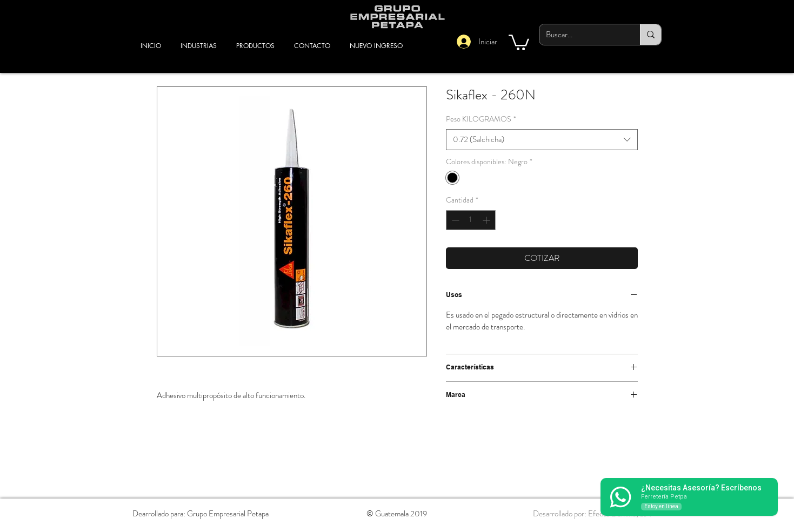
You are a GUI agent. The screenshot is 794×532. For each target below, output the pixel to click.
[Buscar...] (582, 35)
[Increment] (487, 220)
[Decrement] (454, 220)
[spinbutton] (471, 220)
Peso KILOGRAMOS (481, 119)
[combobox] (542, 140)
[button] (519, 42)
